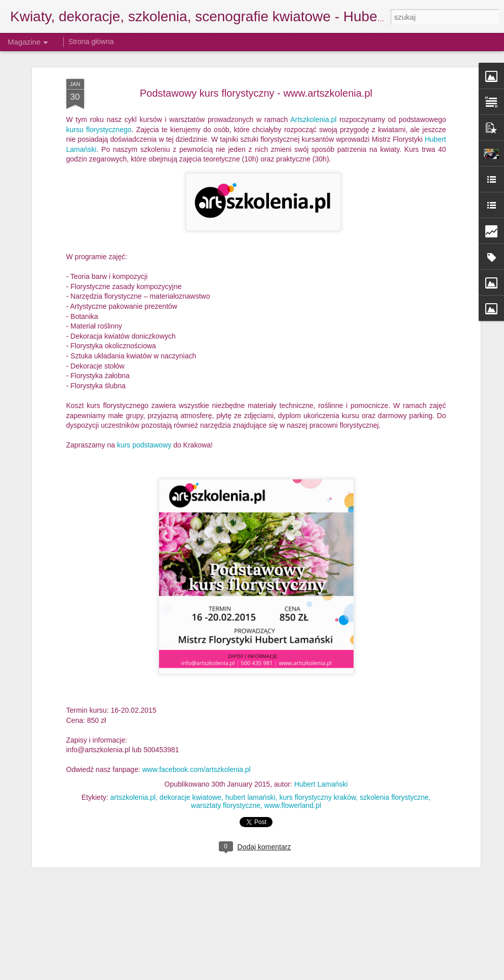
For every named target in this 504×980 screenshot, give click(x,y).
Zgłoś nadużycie (353, 974)
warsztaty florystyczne (226, 757)
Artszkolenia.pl (313, 71)
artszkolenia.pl (133, 749)
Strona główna (91, 42)
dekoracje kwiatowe (190, 749)
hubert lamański (250, 749)
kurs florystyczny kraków (317, 749)
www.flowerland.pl (293, 757)
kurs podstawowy (145, 397)
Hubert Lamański (321, 736)
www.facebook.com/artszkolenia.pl (197, 721)
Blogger (320, 974)
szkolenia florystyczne (394, 749)
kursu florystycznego (99, 81)
